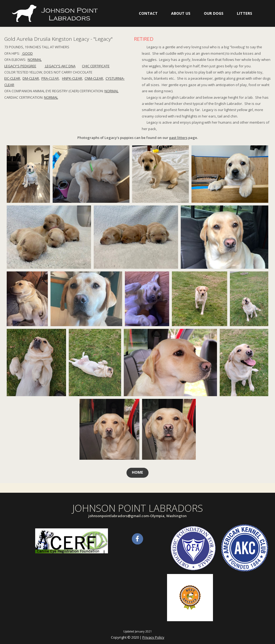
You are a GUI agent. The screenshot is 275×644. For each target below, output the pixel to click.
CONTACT (148, 13)
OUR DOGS (214, 13)
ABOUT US (181, 13)
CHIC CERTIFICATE (96, 66)
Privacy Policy (153, 637)
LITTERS (245, 13)
